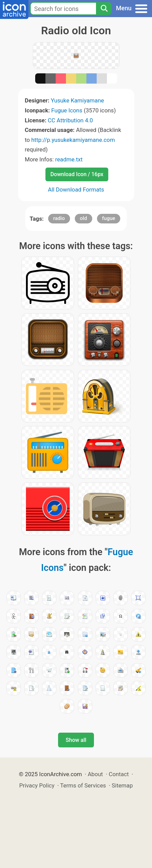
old (84, 218)
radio (59, 218)
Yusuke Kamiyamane (78, 100)
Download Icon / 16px (77, 174)
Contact (119, 774)
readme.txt (69, 159)
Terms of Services (83, 785)
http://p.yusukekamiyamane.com (73, 140)
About (95, 774)
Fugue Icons (67, 110)
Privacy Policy (37, 785)
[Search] (104, 9)
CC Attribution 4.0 (70, 120)
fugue (109, 218)
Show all (76, 740)
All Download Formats (76, 190)
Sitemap (122, 785)
